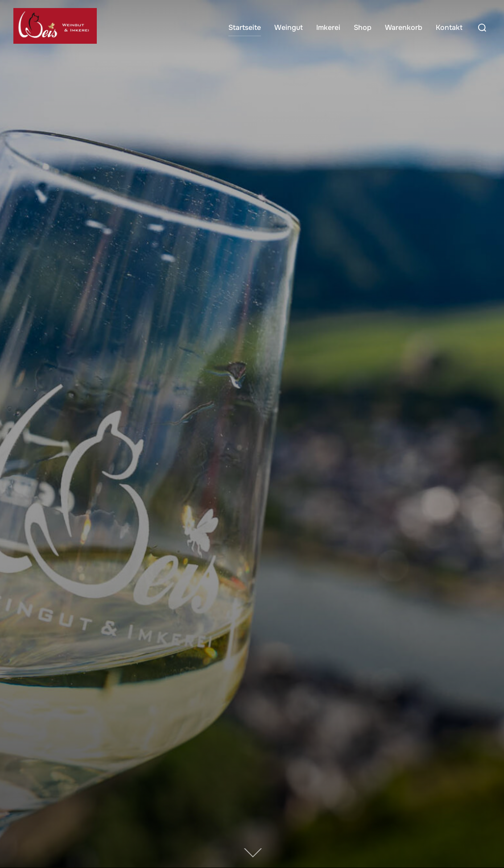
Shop (363, 27)
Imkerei (328, 27)
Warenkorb (404, 27)
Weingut (289, 27)
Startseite (245, 27)
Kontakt (449, 27)
